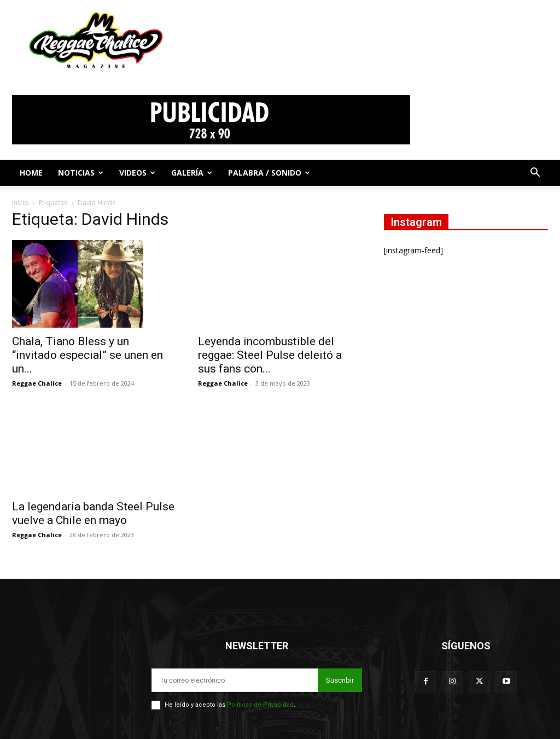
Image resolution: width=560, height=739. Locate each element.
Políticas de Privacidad (260, 705)
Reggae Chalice (37, 383)
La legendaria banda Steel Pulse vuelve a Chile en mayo (93, 513)
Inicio (20, 203)
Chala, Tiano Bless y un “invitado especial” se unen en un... (87, 355)
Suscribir (340, 680)
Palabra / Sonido (269, 173)
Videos (137, 173)
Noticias (81, 173)
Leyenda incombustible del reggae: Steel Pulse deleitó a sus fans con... (270, 355)
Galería (192, 173)
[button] (535, 174)
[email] (235, 680)
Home (31, 173)
